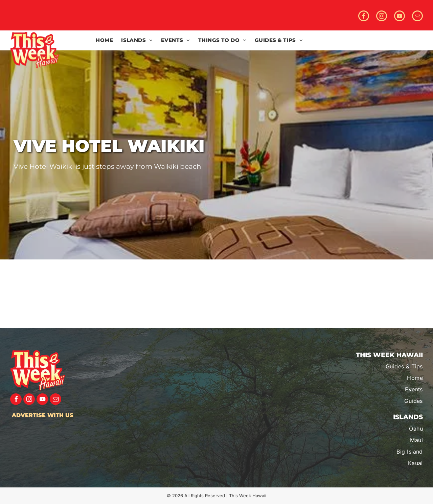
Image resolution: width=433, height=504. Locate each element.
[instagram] (382, 17)
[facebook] (364, 17)
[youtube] (400, 17)
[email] (417, 17)
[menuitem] (104, 40)
